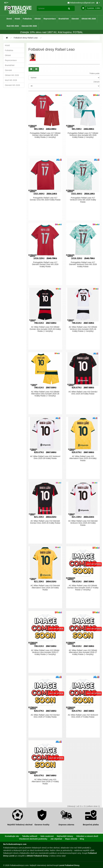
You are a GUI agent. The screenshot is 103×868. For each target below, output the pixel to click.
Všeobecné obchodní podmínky (33, 839)
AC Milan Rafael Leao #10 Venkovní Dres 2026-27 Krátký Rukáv (83, 716)
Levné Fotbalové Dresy (69, 865)
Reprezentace (50, 19)
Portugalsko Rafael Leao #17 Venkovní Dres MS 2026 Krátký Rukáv (83, 200)
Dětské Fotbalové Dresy (37, 856)
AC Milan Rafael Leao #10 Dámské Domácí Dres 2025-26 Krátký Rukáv (45, 522)
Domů (9, 19)
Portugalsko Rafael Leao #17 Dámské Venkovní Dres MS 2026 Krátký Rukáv (83, 264)
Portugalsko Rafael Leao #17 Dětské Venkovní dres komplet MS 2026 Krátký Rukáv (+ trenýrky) (83, 135)
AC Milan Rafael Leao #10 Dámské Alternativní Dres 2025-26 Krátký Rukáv (45, 588)
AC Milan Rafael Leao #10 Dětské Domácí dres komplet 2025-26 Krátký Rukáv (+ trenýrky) (45, 329)
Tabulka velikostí (30, 836)
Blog (82, 839)
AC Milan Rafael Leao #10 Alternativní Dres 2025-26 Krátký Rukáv (83, 458)
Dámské (75, 19)
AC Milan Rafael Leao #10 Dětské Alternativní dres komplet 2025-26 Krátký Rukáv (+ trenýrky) (45, 394)
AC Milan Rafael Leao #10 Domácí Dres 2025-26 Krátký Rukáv (83, 393)
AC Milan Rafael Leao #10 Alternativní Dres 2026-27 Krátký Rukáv (45, 782)
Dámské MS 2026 (29, 26)
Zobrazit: (97, 82)
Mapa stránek (71, 839)
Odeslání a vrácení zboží (87, 836)
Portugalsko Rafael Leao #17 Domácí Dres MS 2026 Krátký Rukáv (45, 199)
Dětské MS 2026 (89, 19)
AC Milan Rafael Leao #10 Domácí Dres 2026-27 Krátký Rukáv (45, 716)
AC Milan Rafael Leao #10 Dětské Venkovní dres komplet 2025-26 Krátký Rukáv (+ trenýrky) (83, 329)
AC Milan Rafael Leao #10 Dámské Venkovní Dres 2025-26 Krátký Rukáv (83, 523)
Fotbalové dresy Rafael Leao (26, 38)
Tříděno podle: (95, 73)
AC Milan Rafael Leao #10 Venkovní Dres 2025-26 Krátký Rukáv (45, 457)
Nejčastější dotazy (65, 836)
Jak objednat (56, 839)
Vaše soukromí (47, 836)
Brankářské (64, 19)
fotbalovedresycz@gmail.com (81, 3)
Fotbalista (27, 19)
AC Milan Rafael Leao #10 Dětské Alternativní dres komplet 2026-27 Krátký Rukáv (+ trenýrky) (83, 652)
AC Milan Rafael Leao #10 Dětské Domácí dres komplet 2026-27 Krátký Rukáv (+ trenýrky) (83, 588)
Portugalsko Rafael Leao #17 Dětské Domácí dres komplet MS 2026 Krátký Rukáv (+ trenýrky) (45, 135)
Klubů (17, 19)
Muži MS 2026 (13, 26)
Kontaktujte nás (12, 836)
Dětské (38, 19)
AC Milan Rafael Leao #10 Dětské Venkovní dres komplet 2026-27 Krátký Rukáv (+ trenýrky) (45, 652)
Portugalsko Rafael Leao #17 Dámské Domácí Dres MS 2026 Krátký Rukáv (45, 264)
